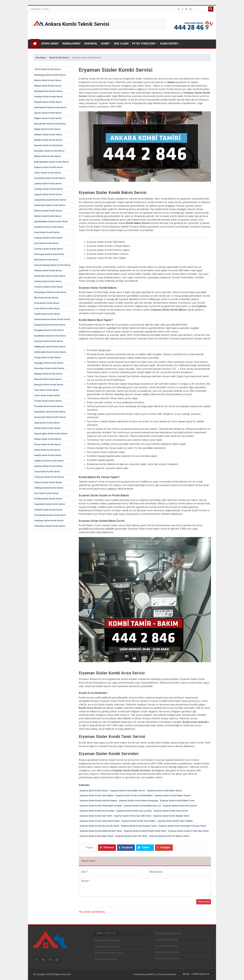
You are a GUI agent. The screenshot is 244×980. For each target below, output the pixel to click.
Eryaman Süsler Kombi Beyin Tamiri (97, 836)
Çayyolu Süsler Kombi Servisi (48, 194)
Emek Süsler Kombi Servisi (47, 232)
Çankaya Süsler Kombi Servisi (48, 189)
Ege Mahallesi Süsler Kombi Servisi (51, 221)
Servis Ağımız (50, 44)
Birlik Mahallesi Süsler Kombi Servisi (52, 162)
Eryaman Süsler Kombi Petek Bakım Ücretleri (101, 806)
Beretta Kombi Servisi (168, 959)
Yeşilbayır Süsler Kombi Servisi (49, 521)
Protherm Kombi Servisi (169, 933)
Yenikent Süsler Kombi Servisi (48, 510)
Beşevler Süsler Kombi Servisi (48, 145)
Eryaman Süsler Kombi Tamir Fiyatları (175, 821)
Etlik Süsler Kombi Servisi (46, 260)
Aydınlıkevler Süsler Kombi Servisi (50, 107)
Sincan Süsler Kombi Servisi (48, 444)
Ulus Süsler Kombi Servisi (46, 493)
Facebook (127, 847)
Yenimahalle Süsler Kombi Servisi (50, 515)
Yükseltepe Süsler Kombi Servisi (50, 526)
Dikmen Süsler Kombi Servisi (48, 216)
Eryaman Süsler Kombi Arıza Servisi (180, 806)
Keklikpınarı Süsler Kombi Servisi (50, 347)
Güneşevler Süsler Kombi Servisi (50, 276)
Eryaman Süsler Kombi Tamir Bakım (97, 795)
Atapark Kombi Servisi (107, 947)
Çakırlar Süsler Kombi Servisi (48, 184)
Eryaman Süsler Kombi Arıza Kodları (97, 811)
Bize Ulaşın (121, 44)
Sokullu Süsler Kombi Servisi (48, 455)
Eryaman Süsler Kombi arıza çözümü (134, 811)
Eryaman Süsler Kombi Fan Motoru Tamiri (169, 836)
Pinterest (109, 847)
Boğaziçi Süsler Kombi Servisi (49, 167)
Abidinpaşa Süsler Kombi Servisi (50, 75)
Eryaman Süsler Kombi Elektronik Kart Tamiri (101, 831)
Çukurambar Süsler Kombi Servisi (50, 200)
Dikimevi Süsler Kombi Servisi (48, 211)
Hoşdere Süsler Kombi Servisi (49, 287)
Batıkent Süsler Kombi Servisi (48, 135)
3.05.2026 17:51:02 (40, 9)
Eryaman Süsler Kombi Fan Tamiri (131, 836)
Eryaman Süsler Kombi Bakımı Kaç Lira (143, 806)
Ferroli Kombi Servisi (167, 946)
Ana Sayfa (41, 58)
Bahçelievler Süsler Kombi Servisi (50, 124)
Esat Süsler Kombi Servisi (46, 243)
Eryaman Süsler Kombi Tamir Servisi (171, 811)
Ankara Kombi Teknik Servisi (71, 24)
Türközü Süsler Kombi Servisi (48, 482)
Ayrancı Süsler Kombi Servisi (48, 113)
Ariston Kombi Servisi (167, 952)
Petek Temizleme (144, 44)
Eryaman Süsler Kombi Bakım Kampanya (139, 801)
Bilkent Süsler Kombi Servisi (48, 156)
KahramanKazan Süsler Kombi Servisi (52, 319)
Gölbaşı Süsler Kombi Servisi (48, 270)
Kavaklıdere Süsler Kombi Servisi (50, 336)
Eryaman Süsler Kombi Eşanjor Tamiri (139, 826)
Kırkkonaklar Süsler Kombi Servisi (50, 352)
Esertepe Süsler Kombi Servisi (49, 249)
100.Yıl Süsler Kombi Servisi (47, 69)
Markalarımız (72, 44)
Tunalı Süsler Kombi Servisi (47, 472)
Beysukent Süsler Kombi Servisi (49, 151)
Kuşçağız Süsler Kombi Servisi (49, 363)
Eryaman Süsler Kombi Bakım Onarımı (173, 795)
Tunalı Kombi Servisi (106, 959)
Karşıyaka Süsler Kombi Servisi (49, 330)
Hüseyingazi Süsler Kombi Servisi (50, 292)
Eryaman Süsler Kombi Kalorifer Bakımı (99, 801)
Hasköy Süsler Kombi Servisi (48, 281)
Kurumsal (91, 44)
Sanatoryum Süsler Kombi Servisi (50, 417)
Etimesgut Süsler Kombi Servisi (49, 254)
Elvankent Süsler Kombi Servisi (49, 227)
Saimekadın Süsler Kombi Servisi (50, 412)
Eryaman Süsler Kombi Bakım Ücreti (177, 801)
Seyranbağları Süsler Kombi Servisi (51, 434)
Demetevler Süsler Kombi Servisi (50, 205)
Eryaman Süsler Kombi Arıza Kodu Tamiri (99, 826)
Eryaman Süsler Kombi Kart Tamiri (96, 816)
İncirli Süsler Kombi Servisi (47, 308)
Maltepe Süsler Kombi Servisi (48, 374)
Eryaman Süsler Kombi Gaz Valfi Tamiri (133, 816)
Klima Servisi (169, 44)
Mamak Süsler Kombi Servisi (48, 379)
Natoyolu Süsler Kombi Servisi (49, 385)
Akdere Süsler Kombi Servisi (48, 80)
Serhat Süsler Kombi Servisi (47, 428)
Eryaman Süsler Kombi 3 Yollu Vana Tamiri (189, 831)
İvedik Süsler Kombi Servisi (47, 314)
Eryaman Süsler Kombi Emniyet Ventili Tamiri (145, 831)
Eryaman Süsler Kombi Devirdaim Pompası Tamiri (182, 826)
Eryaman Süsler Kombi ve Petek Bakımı (134, 795)
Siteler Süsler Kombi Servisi (47, 450)
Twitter (146, 847)
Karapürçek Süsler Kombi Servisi (50, 325)
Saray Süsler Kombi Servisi (47, 423)
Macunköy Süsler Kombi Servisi (49, 368)
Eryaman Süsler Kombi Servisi (48, 238)
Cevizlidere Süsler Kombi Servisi (50, 178)
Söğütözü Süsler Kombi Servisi (49, 461)
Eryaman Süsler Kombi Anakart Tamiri (171, 816)
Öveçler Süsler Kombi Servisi (48, 401)
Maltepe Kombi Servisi (107, 940)
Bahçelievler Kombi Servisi (109, 953)
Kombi (105, 44)
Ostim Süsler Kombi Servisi (47, 395)
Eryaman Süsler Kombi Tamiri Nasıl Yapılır (100, 821)
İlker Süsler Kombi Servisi (46, 298)
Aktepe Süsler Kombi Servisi (48, 86)
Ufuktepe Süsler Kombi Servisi (49, 488)
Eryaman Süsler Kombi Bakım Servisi (128, 791)
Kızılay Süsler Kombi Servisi (47, 357)
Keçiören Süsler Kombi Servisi (49, 341)
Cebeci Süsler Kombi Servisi (48, 173)
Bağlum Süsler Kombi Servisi (48, 118)
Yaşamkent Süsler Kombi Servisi (50, 504)
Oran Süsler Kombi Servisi (47, 390)
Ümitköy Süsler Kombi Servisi (48, 499)
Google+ (165, 847)
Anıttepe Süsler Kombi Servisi (48, 97)
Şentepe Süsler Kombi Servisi (48, 466)
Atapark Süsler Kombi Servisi (48, 102)
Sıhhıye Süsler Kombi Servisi (48, 439)
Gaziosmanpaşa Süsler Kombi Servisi (52, 265)
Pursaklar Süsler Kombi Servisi (49, 406)
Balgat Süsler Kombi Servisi (47, 129)
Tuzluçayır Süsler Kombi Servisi (49, 477)
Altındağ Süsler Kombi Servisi (48, 91)
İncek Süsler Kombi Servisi (47, 303)
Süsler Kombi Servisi (59, 58)
